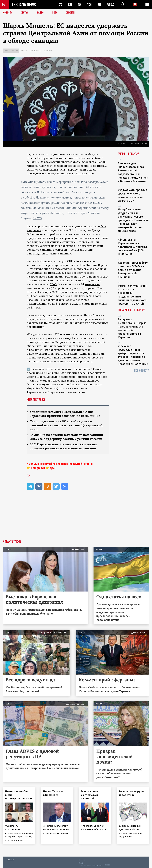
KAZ (60, 5)
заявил (56, 162)
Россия (25, 51)
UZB (99, 5)
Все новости (142, 371)
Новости (8, 13)
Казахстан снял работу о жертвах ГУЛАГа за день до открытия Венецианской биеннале (133, 270)
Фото (55, 13)
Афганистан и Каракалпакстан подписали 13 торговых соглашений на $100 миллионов (133, 247)
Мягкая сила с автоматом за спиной (90, 795)
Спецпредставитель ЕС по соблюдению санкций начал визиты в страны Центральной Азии (66, 425)
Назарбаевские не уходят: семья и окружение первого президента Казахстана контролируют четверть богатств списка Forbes (133, 220)
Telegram (37, 468)
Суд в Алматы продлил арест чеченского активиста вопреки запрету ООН (132, 195)
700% (54, 284)
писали (47, 261)
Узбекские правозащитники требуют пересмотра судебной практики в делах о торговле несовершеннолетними (133, 355)
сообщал (101, 269)
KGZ (70, 5)
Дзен (53, 468)
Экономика (35, 51)
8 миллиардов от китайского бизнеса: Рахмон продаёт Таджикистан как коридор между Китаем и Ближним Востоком (133, 172)
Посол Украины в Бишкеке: (54, 793)
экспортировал (51, 300)
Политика (47, 51)
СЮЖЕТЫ (71, 13)
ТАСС (37, 218)
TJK (80, 5)
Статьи (25, 13)
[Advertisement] (76, 518)
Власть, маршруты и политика (132, 793)
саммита (32, 170)
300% (82, 277)
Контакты (10, 859)
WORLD (111, 5)
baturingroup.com (98, 865)
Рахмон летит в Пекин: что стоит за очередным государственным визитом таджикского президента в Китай (132, 295)
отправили (92, 284)
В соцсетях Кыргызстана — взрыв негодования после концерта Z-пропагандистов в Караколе (132, 328)
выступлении (47, 315)
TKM (89, 5)
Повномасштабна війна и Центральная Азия (19, 795)
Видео (40, 13)
